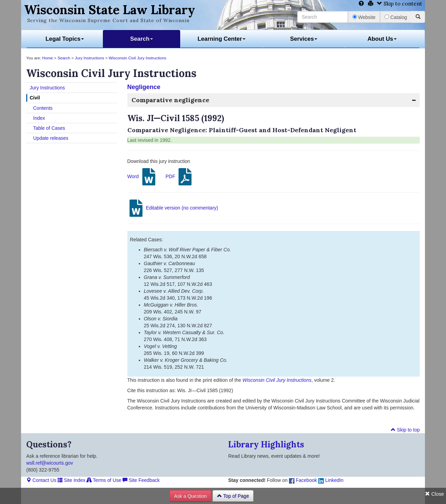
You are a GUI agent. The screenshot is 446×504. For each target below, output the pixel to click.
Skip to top (405, 430)
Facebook (303, 480)
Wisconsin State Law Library (110, 10)
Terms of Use (104, 480)
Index (39, 118)
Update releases (51, 138)
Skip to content (400, 4)
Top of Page (233, 496)
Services (304, 39)
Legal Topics (65, 39)
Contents (43, 108)
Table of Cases (49, 128)
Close (434, 494)
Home (47, 58)
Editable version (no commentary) (173, 208)
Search (142, 39)
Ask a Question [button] (190, 496)
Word (142, 177)
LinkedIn (331, 480)
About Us (382, 39)
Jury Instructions (90, 58)
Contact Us (41, 480)
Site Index (71, 480)
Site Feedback (141, 480)
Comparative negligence (170, 100)
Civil (35, 98)
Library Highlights (266, 444)
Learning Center (221, 39)
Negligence (144, 87)
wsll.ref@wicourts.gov (50, 463)
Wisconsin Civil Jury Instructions (137, 58)
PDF (180, 177)
